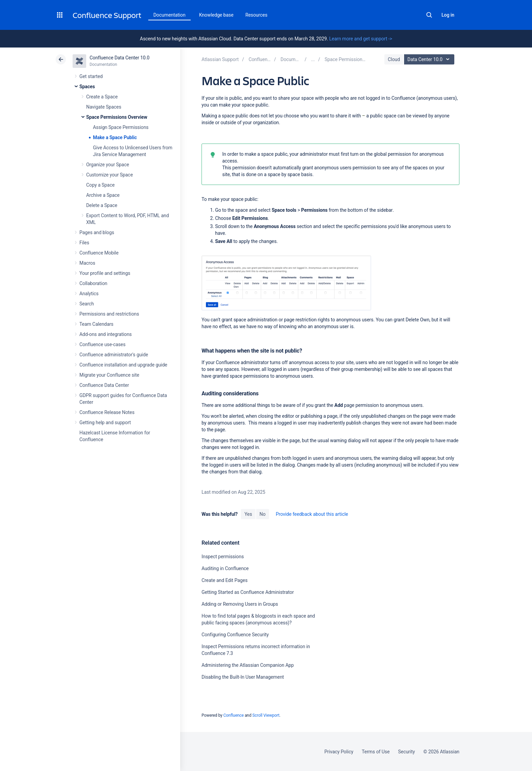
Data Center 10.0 (430, 59)
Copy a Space (100, 185)
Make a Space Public (115, 137)
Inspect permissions (223, 557)
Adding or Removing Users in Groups (240, 604)
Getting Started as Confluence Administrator (248, 592)
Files (84, 243)
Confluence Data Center (104, 385)
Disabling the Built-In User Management (243, 677)
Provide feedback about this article (312, 514)
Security (406, 752)
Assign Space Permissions (121, 127)
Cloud (394, 59)
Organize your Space (108, 165)
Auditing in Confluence (225, 568)
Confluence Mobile (99, 253)
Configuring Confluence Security (235, 635)
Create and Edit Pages (225, 580)
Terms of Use (376, 752)
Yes (248, 514)
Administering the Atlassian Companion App (248, 665)
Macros (87, 263)
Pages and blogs (97, 232)
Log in (448, 15)
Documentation (169, 15)
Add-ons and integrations (106, 334)
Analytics (89, 294)
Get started (91, 76)
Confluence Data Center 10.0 (120, 58)
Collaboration (93, 283)
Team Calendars (96, 324)
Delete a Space (102, 205)
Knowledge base (216, 15)
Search (429, 15)
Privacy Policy (339, 752)
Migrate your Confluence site (109, 375)
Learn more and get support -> (360, 39)
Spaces (87, 87)
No (263, 514)
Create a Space (102, 97)
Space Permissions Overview (117, 117)
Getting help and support (105, 422)
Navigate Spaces (104, 107)
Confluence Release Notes (107, 412)
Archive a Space (103, 195)
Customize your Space (109, 175)
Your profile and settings (105, 273)
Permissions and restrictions (109, 314)
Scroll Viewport (266, 715)
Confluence (233, 715)
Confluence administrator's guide (114, 355)
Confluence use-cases (102, 344)
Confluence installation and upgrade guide (123, 365)
